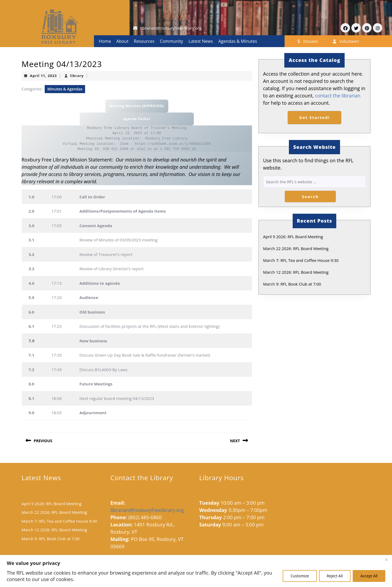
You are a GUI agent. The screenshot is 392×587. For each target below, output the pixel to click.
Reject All (335, 576)
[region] (196, 571)
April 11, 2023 (43, 76)
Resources (144, 41)
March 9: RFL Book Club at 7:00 (292, 284)
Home (105, 41)
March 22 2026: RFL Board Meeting (296, 248)
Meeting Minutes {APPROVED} (137, 106)
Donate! (307, 41)
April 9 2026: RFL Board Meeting (293, 237)
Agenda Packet (137, 119)
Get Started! (314, 117)
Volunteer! (345, 41)
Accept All (369, 576)
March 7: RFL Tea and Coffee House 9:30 (301, 260)
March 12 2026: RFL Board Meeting (296, 272)
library (77, 76)
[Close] (386, 560)
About (122, 41)
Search (310, 196)
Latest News (201, 41)
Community (172, 41)
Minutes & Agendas (65, 89)
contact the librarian (338, 96)
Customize (300, 576)
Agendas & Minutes (238, 41)
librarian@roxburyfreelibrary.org (171, 28)
